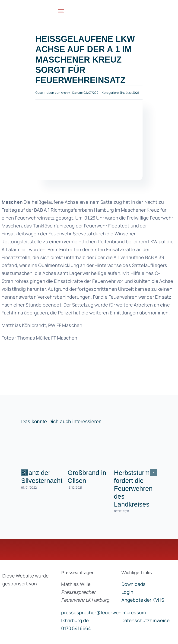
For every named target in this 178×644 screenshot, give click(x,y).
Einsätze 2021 (129, 93)
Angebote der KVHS (143, 600)
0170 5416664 (76, 628)
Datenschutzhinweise (146, 620)
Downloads (133, 584)
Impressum (134, 612)
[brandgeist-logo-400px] (26, 595)
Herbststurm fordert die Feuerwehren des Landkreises (133, 489)
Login (127, 592)
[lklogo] (22, 7)
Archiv (65, 93)
